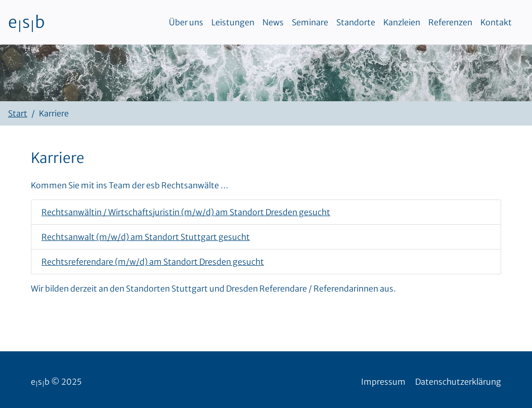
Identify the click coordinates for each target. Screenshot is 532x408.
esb (27, 22)
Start (18, 113)
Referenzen (450, 22)
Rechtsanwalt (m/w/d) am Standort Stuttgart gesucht (146, 237)
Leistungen (233, 22)
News (273, 22)
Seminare (310, 22)
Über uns (186, 22)
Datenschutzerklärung (458, 382)
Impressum (383, 382)
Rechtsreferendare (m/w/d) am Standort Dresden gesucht (153, 262)
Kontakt (496, 22)
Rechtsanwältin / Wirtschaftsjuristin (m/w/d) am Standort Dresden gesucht (186, 212)
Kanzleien (402, 22)
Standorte (356, 22)
